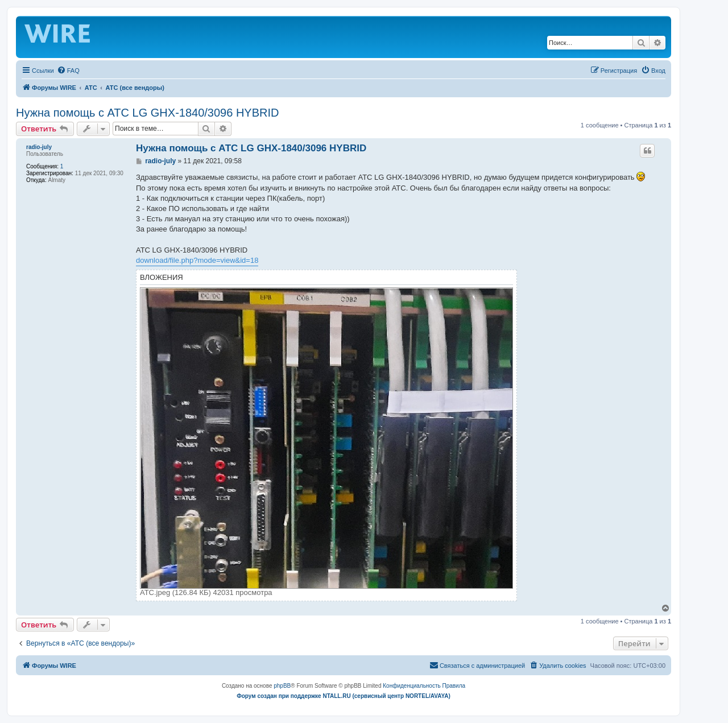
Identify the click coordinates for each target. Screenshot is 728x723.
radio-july (39, 147)
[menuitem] (68, 71)
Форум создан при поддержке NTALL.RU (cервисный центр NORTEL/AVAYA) (344, 696)
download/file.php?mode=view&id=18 (197, 260)
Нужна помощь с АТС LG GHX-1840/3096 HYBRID (147, 113)
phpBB (282, 686)
